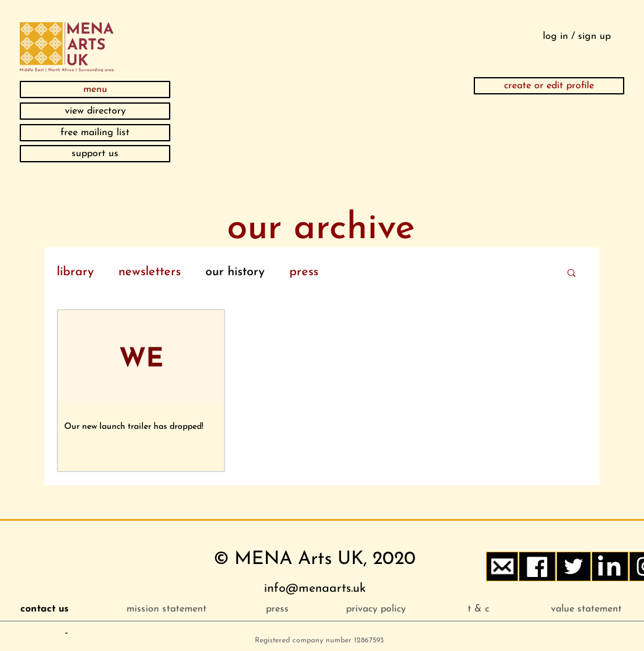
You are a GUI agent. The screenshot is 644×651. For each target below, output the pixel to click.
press (304, 272)
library (75, 272)
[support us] (95, 154)
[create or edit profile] (549, 86)
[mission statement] (166, 609)
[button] (95, 89)
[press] (277, 609)
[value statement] (586, 609)
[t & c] (478, 609)
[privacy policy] (376, 609)
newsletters (150, 272)
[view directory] (95, 111)
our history (235, 272)
